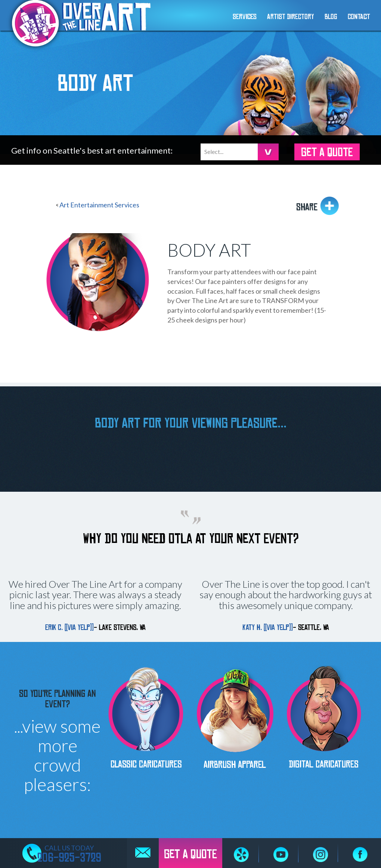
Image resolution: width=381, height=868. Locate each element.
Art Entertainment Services (99, 205)
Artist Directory (291, 17)
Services (245, 17)
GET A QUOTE (327, 152)
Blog (331, 17)
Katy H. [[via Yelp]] (268, 628)
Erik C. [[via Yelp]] (69, 628)
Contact (359, 17)
